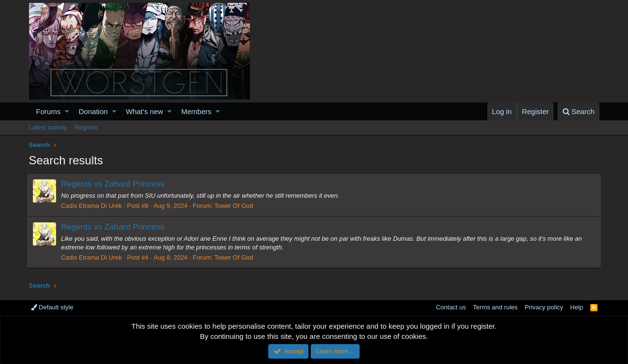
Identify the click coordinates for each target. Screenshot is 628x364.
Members (197, 111)
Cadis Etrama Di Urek (93, 206)
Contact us (451, 307)
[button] (67, 111)
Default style (52, 307)
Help (577, 307)
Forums (49, 111)
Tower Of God (235, 206)
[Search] (578, 111)
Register (86, 127)
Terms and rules (495, 307)
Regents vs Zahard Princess (114, 184)
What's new (144, 111)
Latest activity (48, 127)
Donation (93, 111)
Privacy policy (544, 307)
